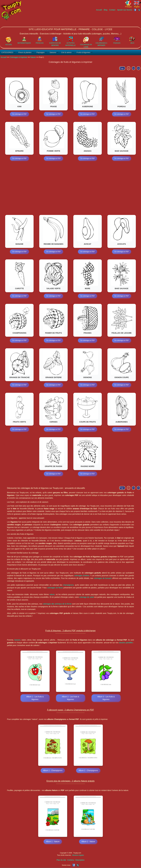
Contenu (71, 860)
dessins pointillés (126, 643)
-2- (134, 68)
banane (17, 640)
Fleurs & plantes (25, 52)
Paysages (40, 52)
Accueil (99, 10)
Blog (105, 10)
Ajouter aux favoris (125, 10)
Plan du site (61, 860)
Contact (112, 10)
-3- (138, 68)
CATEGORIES (7, 52)
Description (80, 860)
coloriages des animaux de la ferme (57, 604)
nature (52, 594)
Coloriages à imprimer (18, 57)
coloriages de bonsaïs (103, 578)
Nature (33, 57)
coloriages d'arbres (82, 576)
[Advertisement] (94, 19)
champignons (68, 585)
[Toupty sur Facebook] (135, 10)
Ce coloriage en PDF (19, 114)
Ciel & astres (66, 52)
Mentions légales (78, 855)
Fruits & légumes (83, 52)
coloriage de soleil (87, 597)
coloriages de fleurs (55, 588)
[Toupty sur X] (140, 10)
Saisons (53, 52)
